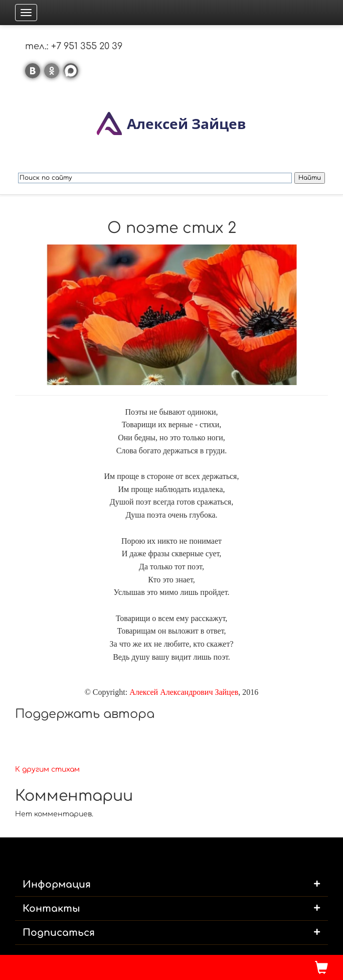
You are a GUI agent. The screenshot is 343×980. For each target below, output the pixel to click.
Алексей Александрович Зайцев (184, 692)
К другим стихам (47, 769)
